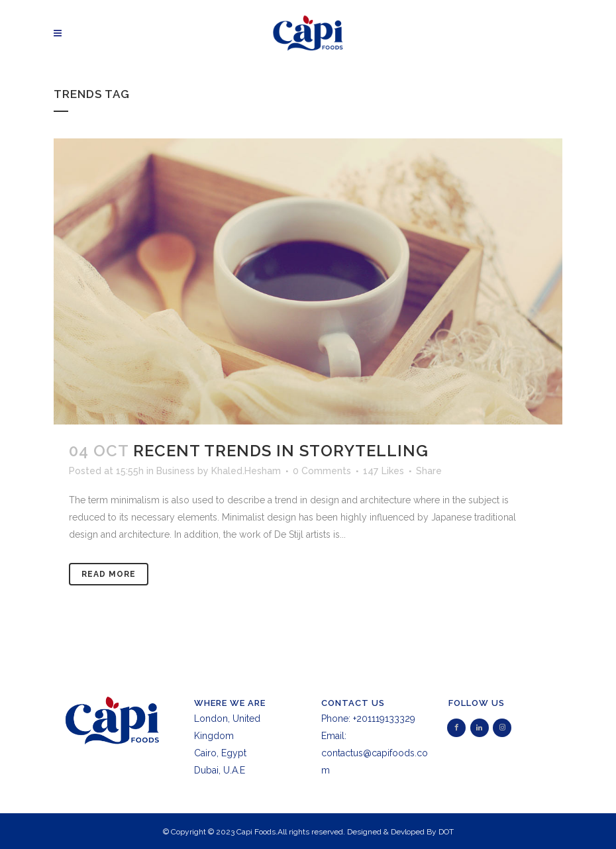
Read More (109, 574)
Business (176, 471)
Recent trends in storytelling (281, 451)
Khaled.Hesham (246, 471)
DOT (446, 832)
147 (384, 471)
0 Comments (322, 471)
